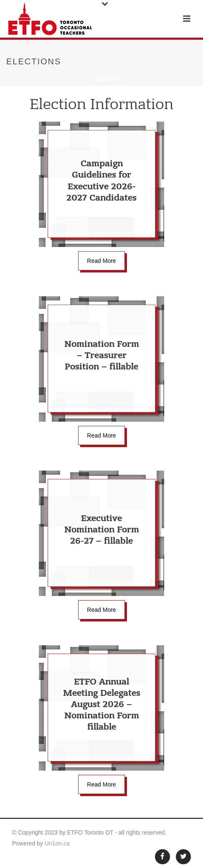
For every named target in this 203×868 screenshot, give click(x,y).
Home (85, 79)
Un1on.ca (57, 843)
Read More (101, 261)
